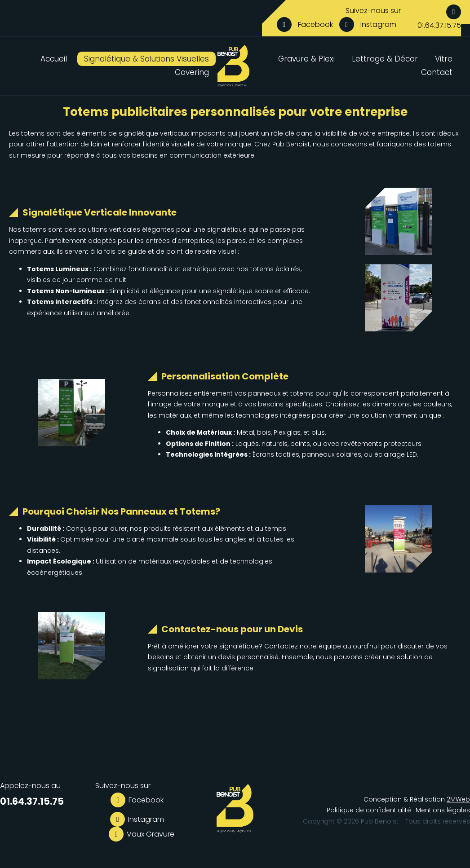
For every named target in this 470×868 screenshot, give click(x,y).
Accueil (54, 59)
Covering (192, 72)
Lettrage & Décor (385, 59)
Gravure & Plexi (306, 59)
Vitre (444, 59)
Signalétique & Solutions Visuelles (146, 59)
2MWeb (458, 799)
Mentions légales (443, 810)
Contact (437, 72)
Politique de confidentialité (369, 810)
